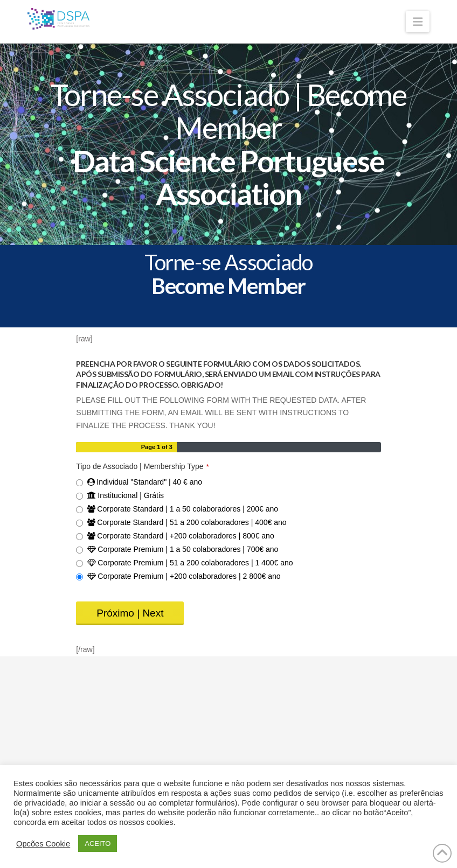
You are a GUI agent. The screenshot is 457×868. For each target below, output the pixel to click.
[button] (418, 22)
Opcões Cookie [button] (43, 844)
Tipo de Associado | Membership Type (142, 466)
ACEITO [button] (98, 843)
